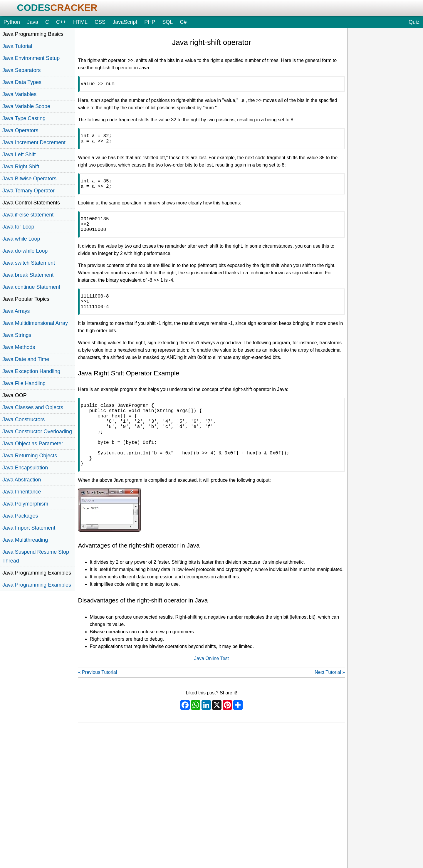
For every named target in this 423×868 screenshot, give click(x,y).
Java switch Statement (29, 263)
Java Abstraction (22, 480)
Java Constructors (23, 419)
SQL (167, 22)
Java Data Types (22, 82)
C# (183, 22)
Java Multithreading (25, 540)
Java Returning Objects (30, 456)
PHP (150, 22)
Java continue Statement (31, 287)
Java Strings (17, 335)
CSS (100, 22)
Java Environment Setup (31, 58)
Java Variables (19, 94)
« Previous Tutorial (98, 699)
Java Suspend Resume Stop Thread (36, 556)
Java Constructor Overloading (37, 432)
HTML (80, 22)
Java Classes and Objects (33, 407)
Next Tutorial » (330, 699)
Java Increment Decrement (34, 142)
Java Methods (19, 347)
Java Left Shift (19, 155)
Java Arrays (16, 311)
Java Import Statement (29, 528)
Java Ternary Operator (28, 191)
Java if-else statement (28, 215)
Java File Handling (24, 383)
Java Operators (20, 130)
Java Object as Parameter (33, 444)
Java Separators (21, 70)
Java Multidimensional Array (35, 323)
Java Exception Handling (31, 371)
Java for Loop (18, 227)
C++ (61, 22)
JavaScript (125, 22)
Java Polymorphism (25, 504)
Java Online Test (211, 685)
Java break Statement (28, 275)
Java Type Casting (24, 118)
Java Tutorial (17, 46)
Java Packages (20, 516)
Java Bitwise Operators (29, 179)
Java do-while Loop (25, 251)
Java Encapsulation (25, 468)
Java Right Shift (21, 167)
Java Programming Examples (37, 585)
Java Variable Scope (26, 106)
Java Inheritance (22, 492)
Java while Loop (21, 239)
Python (12, 22)
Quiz (414, 22)
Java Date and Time (26, 359)
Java (33, 22)
